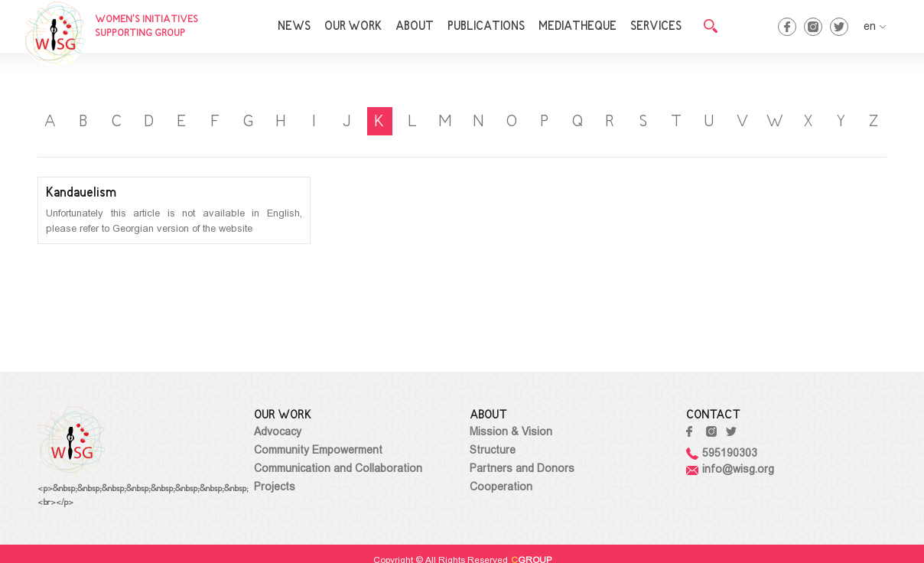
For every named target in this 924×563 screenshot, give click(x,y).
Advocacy (278, 431)
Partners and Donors (522, 468)
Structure (493, 450)
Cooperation (501, 487)
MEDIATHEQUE (577, 27)
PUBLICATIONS (486, 27)
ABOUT (415, 27)
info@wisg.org (730, 469)
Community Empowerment (318, 450)
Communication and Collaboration (338, 468)
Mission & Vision (511, 431)
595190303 (722, 453)
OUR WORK (353, 27)
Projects (275, 487)
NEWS (294, 27)
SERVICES (656, 27)
